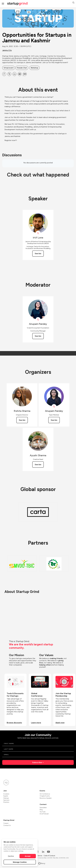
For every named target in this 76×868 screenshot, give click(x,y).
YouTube (43, 812)
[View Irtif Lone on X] (38, 233)
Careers (6, 823)
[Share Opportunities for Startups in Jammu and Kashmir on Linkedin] (14, 74)
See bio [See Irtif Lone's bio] (38, 254)
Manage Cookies (20, 862)
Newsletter (43, 808)
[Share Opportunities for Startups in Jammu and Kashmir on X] (9, 74)
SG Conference (45, 794)
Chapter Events (45, 796)
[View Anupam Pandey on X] (38, 320)
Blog (41, 810)
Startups (6, 798)
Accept (28, 856)
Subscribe (37, 762)
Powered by (38, 863)
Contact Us (7, 825)
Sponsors (6, 800)
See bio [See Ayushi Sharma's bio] (38, 465)
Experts (6, 796)
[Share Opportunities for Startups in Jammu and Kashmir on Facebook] (4, 74)
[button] (73, 3)
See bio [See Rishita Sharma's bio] (22, 420)
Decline (11, 856)
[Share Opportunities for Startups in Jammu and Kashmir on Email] (20, 74)
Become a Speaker (46, 798)
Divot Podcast (44, 814)
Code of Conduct (49, 856)
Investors (6, 794)
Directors (6, 802)
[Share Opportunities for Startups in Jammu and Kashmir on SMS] (25, 74)
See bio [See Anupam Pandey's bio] (38, 336)
